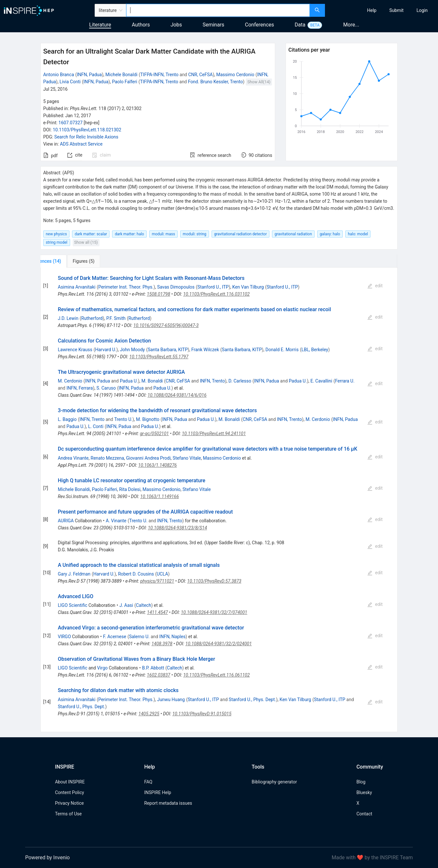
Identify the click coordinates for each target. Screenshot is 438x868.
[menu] (382, 10)
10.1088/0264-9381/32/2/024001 (219, 644)
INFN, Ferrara (80, 388)
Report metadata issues (168, 803)
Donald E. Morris (282, 350)
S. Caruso (106, 388)
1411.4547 (157, 612)
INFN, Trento (213, 381)
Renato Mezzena (108, 458)
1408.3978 (162, 644)
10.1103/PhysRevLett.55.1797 (159, 357)
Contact (364, 814)
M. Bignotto (148, 419)
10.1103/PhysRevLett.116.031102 (216, 294)
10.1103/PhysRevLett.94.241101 (214, 434)
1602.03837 (159, 675)
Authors (141, 25)
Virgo (102, 668)
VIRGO (64, 637)
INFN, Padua (89, 75)
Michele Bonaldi (121, 75)
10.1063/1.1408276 (158, 465)
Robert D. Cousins (136, 574)
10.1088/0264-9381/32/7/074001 (214, 612)
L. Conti (96, 426)
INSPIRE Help (157, 792)
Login (422, 10)
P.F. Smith (116, 318)
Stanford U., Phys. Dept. (252, 700)
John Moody (132, 350)
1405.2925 (149, 714)
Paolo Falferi (125, 82)
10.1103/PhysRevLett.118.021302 (87, 130)
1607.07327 (71, 123)
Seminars (213, 25)
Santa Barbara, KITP (168, 350)
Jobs (176, 25)
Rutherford (92, 318)
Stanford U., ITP (213, 287)
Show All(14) (259, 82)
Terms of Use (68, 814)
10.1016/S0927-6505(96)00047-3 (166, 325)
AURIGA (66, 521)
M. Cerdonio (70, 381)
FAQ (148, 782)
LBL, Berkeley (315, 350)
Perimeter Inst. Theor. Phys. (126, 287)
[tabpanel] (219, 500)
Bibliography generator (274, 782)
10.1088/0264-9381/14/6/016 (177, 395)
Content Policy (69, 792)
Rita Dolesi (130, 489)
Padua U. (129, 381)
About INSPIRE (70, 782)
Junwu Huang (171, 700)
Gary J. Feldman (74, 574)
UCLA (162, 574)
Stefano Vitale (187, 458)
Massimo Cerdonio (235, 75)
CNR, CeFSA (201, 75)
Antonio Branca (59, 75)
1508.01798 (158, 294)
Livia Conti (70, 82)
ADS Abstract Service (81, 144)
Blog (361, 782)
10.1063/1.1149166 (160, 496)
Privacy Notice (69, 803)
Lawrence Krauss (75, 350)
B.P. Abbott (153, 668)
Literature (100, 25)
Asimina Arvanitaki (77, 287)
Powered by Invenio (47, 858)
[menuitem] (372, 10)
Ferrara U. (345, 381)
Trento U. (123, 419)
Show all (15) (86, 242)
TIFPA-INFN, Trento (159, 75)
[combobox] (218, 10)
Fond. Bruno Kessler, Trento (215, 82)
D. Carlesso (240, 381)
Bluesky (364, 792)
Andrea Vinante (73, 458)
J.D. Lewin (68, 318)
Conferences (259, 25)
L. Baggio (67, 419)
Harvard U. (106, 350)
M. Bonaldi (152, 381)
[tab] (62, 261)
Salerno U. (139, 637)
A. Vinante (116, 521)
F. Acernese (115, 637)
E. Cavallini (321, 381)
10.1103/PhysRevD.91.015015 (202, 714)
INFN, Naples (172, 637)
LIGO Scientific (73, 605)
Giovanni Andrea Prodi (148, 458)
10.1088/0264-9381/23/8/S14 (177, 528)
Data (300, 25)
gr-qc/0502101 (154, 434)
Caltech (144, 605)
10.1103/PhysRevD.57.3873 (214, 581)
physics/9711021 (157, 581)
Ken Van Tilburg (248, 287)
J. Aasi (126, 605)
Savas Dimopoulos (176, 287)
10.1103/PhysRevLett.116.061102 (216, 675)
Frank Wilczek (205, 350)
